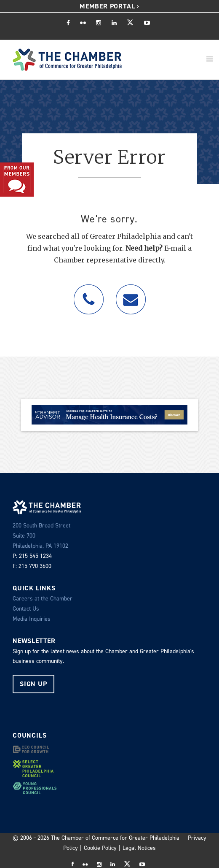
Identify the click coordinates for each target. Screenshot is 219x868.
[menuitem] (109, 6)
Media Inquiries (32, 619)
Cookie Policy (100, 848)
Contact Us (26, 609)
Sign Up (33, 684)
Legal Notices (139, 848)
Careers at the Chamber (43, 599)
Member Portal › (109, 6)
